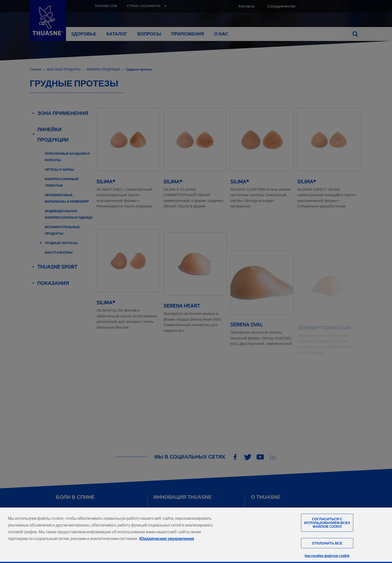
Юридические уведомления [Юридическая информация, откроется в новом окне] (167, 550)
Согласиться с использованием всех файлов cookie (327, 534)
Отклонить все (327, 554)
